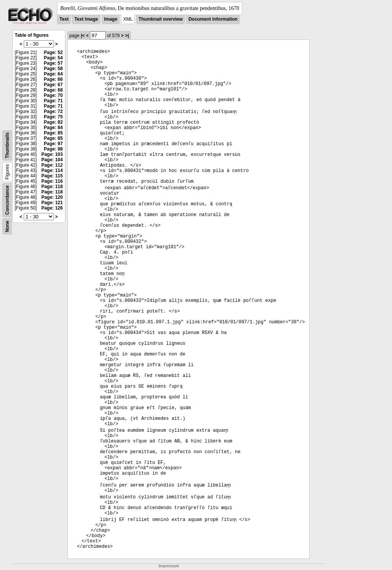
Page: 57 (53, 63)
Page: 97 (53, 144)
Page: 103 (52, 154)
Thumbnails (7, 145)
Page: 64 (53, 74)
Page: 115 (52, 176)
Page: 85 (53, 133)
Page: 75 (53, 117)
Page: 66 (53, 79)
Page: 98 (53, 149)
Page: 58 (53, 69)
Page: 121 (52, 203)
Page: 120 (52, 197)
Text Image (86, 19)
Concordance (7, 200)
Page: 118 (52, 187)
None (7, 226)
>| (127, 36)
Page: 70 (53, 95)
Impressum (169, 566)
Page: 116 (52, 181)
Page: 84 (53, 128)
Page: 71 (53, 101)
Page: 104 (52, 160)
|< (83, 36)
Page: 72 (53, 111)
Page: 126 (52, 208)
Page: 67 (53, 85)
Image (111, 19)
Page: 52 (53, 52)
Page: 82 (53, 122)
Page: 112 (52, 165)
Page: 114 (52, 170)
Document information (213, 19)
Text (64, 19)
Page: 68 (53, 90)
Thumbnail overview (161, 19)
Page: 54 (53, 58)
